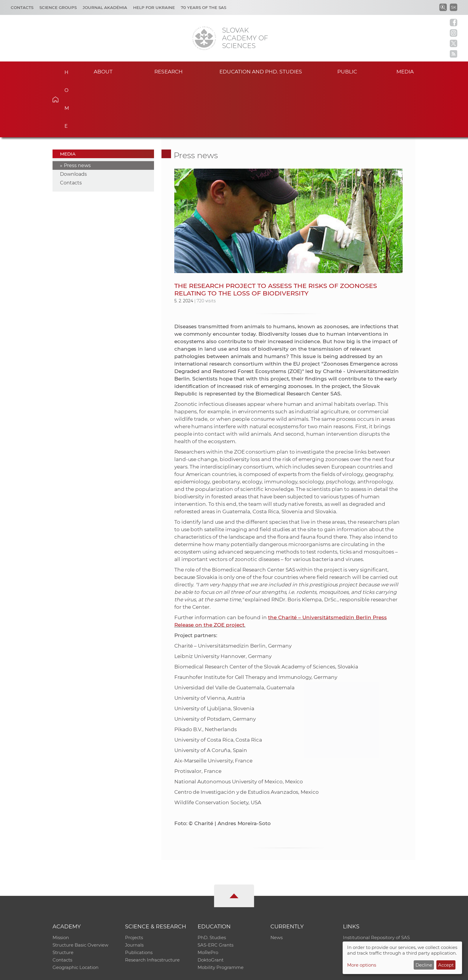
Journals (134, 889)
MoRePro (208, 897)
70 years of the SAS (204, 7)
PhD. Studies (212, 882)
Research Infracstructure (152, 905)
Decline (424, 965)
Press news (77, 109)
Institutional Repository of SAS (376, 882)
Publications (139, 897)
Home (65, 70)
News (277, 882)
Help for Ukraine (154, 7)
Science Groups (58, 7)
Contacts (22, 7)
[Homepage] (204, 38)
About (103, 71)
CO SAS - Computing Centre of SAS (133, 973)
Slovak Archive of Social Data (375, 889)
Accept (446, 965)
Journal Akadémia (105, 7)
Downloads (73, 118)
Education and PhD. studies (261, 71)
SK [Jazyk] (454, 7)
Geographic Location (76, 913)
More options (362, 965)
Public (347, 71)
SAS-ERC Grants (215, 889)
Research (168, 71)
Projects (134, 882)
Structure (63, 897)
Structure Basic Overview (80, 889)
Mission (61, 882)
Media (407, 71)
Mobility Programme (221, 913)
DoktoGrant (211, 905)
